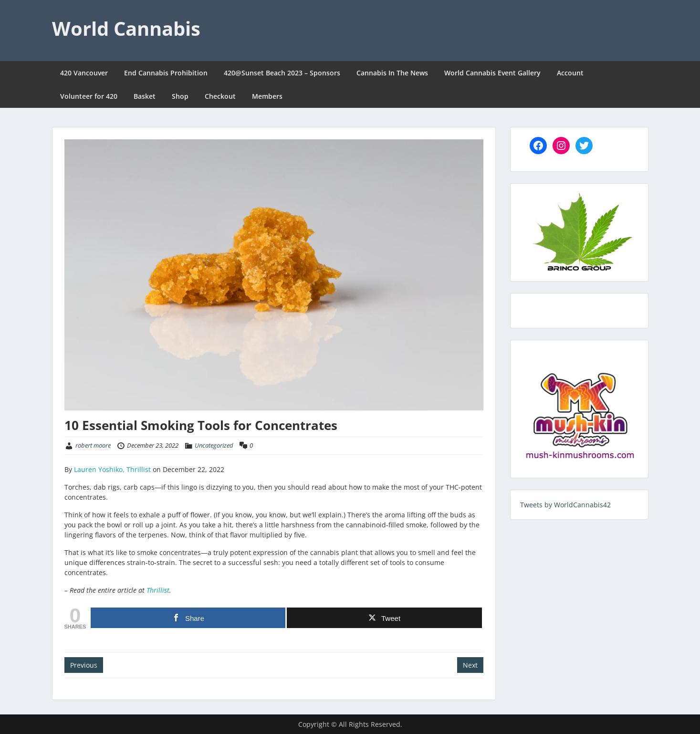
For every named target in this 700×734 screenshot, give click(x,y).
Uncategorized (214, 445)
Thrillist (158, 590)
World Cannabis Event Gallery (492, 73)
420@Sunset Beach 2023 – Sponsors (282, 73)
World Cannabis (126, 28)
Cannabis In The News (392, 73)
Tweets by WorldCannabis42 (565, 505)
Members (267, 96)
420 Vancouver (84, 73)
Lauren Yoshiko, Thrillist (112, 469)
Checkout (220, 96)
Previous (84, 665)
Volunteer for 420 (89, 96)
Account (570, 73)
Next (470, 665)
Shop (180, 96)
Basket (145, 96)
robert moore (93, 445)
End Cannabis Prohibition (166, 73)
